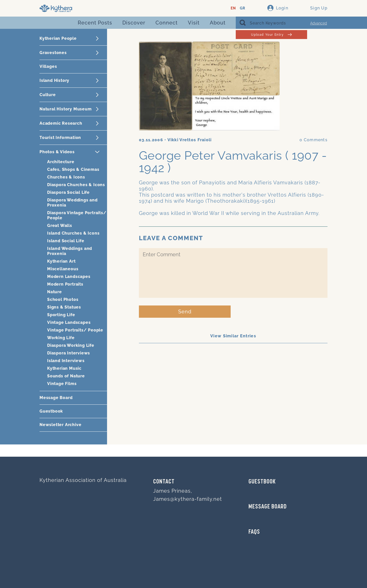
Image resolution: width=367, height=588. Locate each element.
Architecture (61, 162)
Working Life (61, 338)
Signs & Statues (64, 307)
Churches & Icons (66, 177)
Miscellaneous (63, 269)
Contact (164, 482)
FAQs (254, 532)
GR (243, 8)
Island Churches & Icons (73, 233)
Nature (55, 292)
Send (185, 312)
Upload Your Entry (271, 35)
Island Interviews (66, 361)
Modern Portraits (65, 284)
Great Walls (60, 226)
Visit (194, 23)
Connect (167, 23)
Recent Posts (95, 23)
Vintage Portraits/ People (75, 330)
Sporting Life (61, 315)
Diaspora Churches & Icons (76, 185)
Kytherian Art (61, 261)
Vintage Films (62, 384)
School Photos (63, 299)
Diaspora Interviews (69, 353)
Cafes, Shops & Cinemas (73, 169)
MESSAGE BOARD (268, 507)
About (218, 23)
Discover (134, 23)
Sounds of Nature (66, 376)
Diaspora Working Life (71, 345)
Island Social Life (66, 241)
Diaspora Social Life (68, 192)
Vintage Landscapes (69, 322)
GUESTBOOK (262, 482)
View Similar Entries (233, 336)
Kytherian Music (64, 368)
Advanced (319, 23)
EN (233, 8)
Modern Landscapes (69, 277)
